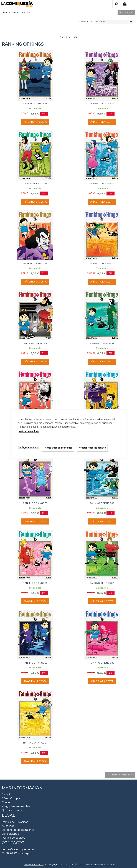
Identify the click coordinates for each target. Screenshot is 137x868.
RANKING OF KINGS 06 (102, 503)
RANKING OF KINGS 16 (102, 104)
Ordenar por (86, 21)
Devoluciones (10, 834)
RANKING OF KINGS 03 (35, 663)
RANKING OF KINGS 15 (35, 183)
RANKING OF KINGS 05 (35, 583)
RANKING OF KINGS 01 (35, 743)
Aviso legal (8, 826)
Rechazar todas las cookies (58, 448)
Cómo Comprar (11, 798)
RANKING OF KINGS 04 (102, 583)
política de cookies (28, 431)
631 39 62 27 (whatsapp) (17, 853)
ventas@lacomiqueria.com (18, 849)
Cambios (7, 795)
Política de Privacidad (15, 822)
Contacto (8, 802)
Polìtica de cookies (13, 838)
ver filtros (69, 37)
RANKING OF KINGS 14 (102, 183)
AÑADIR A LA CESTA (35, 122)
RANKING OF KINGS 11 (35, 343)
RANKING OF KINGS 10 (102, 343)
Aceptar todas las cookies (92, 448)
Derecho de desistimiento (18, 830)
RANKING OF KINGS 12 (102, 263)
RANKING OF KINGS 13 (35, 263)
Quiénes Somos (12, 810)
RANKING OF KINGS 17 (35, 104)
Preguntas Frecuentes (16, 806)
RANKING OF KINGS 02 (102, 663)
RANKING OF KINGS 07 (35, 503)
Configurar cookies (34, 865)
